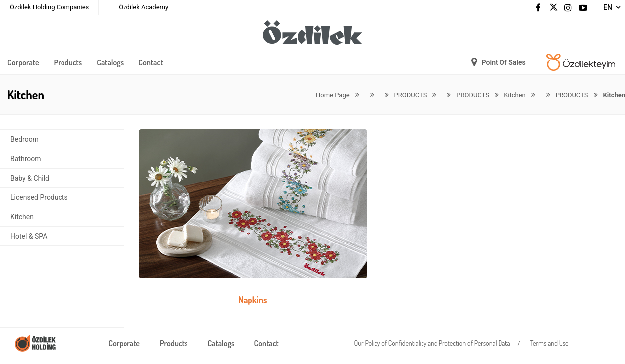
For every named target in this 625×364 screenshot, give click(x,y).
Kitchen (22, 217)
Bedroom (25, 139)
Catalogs (110, 62)
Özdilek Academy (143, 7)
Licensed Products (39, 197)
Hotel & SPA (29, 236)
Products (68, 62)
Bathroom (26, 159)
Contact (151, 62)
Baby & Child (30, 178)
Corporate (23, 62)
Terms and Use (550, 343)
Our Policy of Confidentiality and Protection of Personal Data (432, 343)
